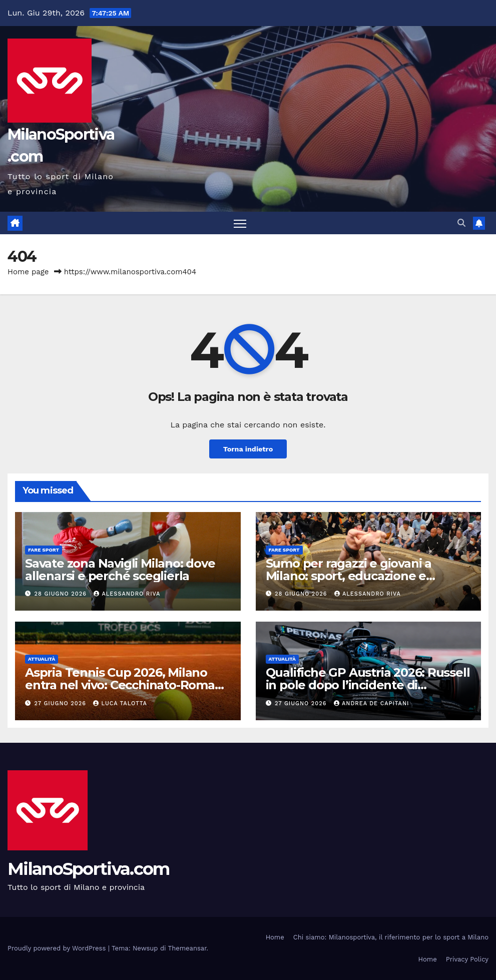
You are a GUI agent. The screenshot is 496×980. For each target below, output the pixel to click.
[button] (461, 223)
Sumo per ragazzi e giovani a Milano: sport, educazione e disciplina (349, 576)
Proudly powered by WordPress (58, 948)
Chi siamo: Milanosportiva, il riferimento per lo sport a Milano (391, 937)
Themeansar (187, 948)
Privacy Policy (467, 959)
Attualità (42, 659)
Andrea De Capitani (371, 703)
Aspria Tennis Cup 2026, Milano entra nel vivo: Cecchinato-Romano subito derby (127, 685)
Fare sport (44, 550)
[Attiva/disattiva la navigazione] (240, 223)
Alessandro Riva (127, 594)
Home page (28, 272)
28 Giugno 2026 (62, 594)
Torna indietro (248, 449)
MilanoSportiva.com (88, 869)
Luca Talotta (120, 703)
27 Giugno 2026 (62, 703)
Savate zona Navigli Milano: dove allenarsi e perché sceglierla (120, 570)
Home (275, 937)
